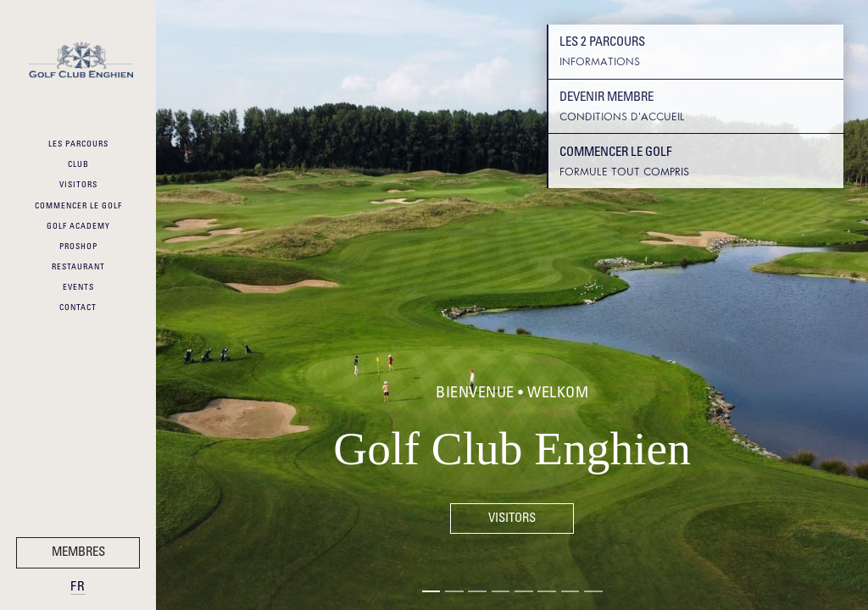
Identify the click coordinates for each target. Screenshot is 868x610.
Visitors (78, 186)
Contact (78, 308)
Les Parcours (78, 145)
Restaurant (78, 268)
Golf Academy (78, 227)
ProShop (78, 247)
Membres (78, 553)
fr (78, 588)
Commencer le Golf (78, 207)
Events (78, 288)
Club (78, 165)
